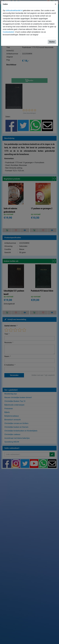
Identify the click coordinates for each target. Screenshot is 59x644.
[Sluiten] (55, 4)
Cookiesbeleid (8, 32)
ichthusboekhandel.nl (14, 10)
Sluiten (52, 42)
